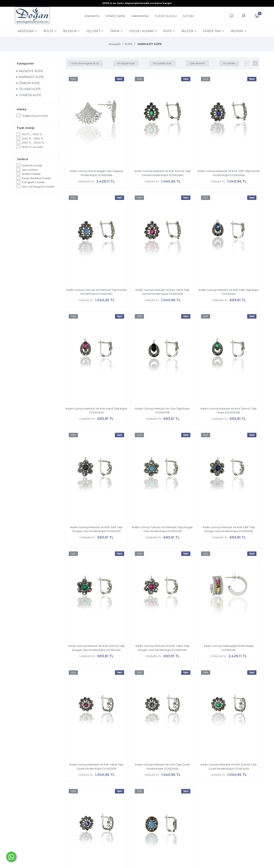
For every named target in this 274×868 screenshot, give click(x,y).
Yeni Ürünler (30, 170)
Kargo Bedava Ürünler (36, 178)
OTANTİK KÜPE (29, 95)
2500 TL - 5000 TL (33, 143)
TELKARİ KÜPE (29, 89)
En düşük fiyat (126, 63)
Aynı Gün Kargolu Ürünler (38, 186)
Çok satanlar (197, 63)
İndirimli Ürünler (32, 165)
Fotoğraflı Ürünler (33, 182)
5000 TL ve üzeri (32, 147)
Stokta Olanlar (31, 174)
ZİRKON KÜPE (28, 83)
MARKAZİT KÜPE (30, 77)
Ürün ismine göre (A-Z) (85, 63)
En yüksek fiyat (162, 63)
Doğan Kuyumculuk (35, 116)
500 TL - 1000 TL (32, 134)
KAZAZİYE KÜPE (30, 71)
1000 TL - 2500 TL (33, 138)
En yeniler (229, 63)
